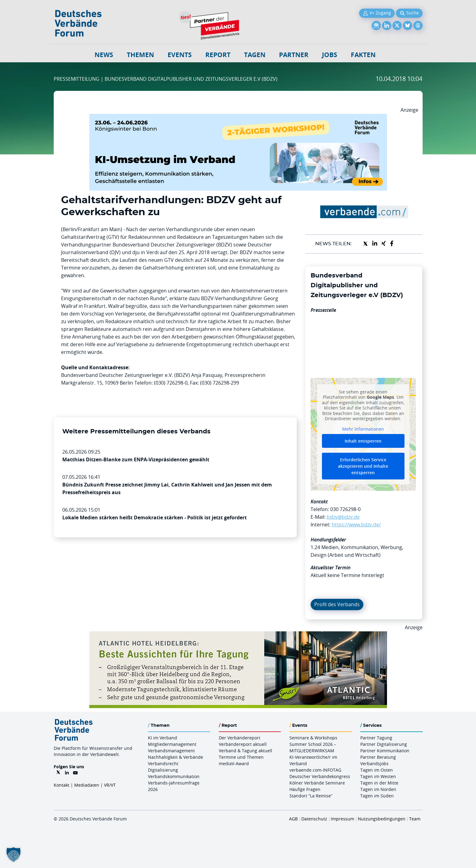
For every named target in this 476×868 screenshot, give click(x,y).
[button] (14, 854)
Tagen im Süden (377, 796)
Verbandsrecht (163, 763)
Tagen (255, 55)
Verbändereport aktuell (243, 744)
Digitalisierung (163, 770)
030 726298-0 (345, 509)
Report (218, 55)
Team (415, 819)
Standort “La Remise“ (311, 796)
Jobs (330, 55)
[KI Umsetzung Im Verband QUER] (238, 118)
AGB (293, 819)
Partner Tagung (376, 738)
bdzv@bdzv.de (343, 517)
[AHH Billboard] (238, 635)
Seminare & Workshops (313, 738)
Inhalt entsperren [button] (363, 441)
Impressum (342, 819)
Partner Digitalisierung (384, 744)
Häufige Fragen (305, 789)
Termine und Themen (241, 757)
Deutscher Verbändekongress (320, 776)
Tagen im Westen (378, 776)
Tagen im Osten (377, 770)
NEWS (104, 55)
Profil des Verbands (337, 604)
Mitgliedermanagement (172, 744)
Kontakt (62, 785)
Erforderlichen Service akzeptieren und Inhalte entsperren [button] (363, 466)
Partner (294, 55)
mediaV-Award (234, 763)
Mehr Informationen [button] (363, 429)
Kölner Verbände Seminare (317, 783)
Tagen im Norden (378, 789)
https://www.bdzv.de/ (356, 525)
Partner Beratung (378, 757)
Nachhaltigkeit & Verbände (176, 757)
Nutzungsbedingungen (382, 819)
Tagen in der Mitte (379, 783)
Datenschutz (314, 819)
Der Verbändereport (240, 738)
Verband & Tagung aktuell (246, 751)
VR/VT (110, 785)
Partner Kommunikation (385, 751)
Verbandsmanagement (171, 751)
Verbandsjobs (374, 763)
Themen (140, 55)
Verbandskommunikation (174, 776)
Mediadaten (87, 785)
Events (180, 55)
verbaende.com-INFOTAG (315, 770)
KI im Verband (163, 738)
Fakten (363, 55)
